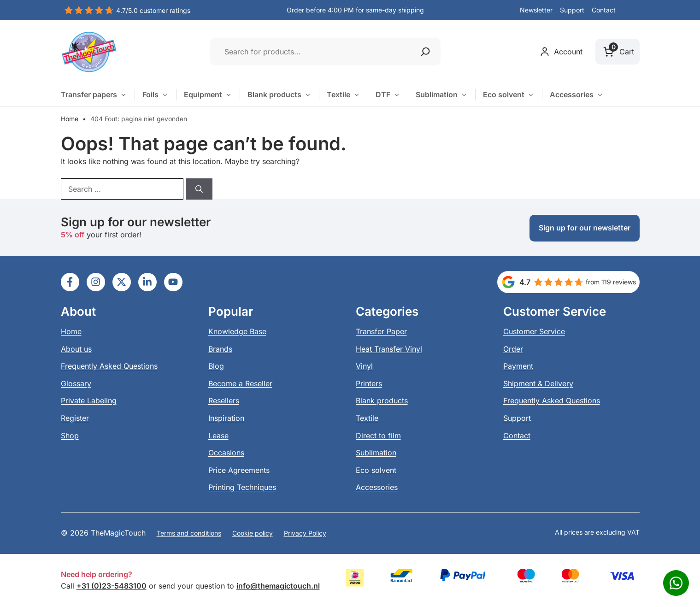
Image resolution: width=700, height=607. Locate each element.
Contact (604, 10)
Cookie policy (253, 533)
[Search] (199, 189)
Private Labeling (89, 401)
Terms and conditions (189, 533)
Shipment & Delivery (538, 383)
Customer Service (534, 331)
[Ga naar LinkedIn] (70, 282)
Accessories (577, 95)
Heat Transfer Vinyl (389, 349)
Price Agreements (239, 470)
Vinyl (364, 366)
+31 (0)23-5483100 (112, 586)
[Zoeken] (425, 52)
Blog (216, 366)
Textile (344, 95)
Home (70, 119)
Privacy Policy (305, 533)
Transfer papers (94, 95)
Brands (220, 349)
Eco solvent (509, 95)
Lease (218, 436)
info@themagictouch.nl (278, 586)
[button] (631, 11)
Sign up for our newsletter (585, 228)
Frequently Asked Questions (109, 366)
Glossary (76, 383)
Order (513, 349)
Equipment (208, 95)
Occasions (226, 453)
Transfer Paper (381, 331)
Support (572, 10)
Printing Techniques (242, 487)
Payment (518, 366)
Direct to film (378, 436)
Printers (369, 383)
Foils (156, 95)
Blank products (279, 95)
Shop (70, 436)
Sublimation (442, 95)
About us (76, 349)
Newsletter (536, 10)
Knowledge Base (237, 331)
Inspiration (226, 418)
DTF (388, 95)
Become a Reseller (240, 383)
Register (75, 418)
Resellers (224, 401)
